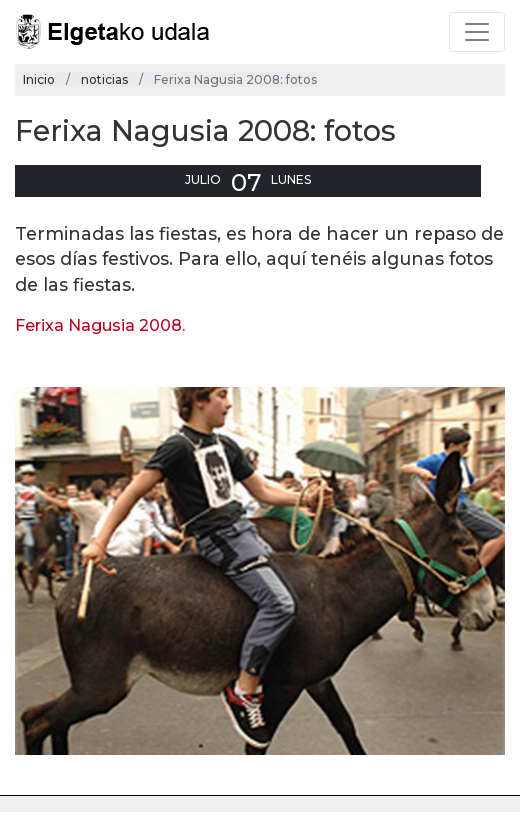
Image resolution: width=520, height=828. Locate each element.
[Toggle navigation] (477, 32)
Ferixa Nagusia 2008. (100, 325)
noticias (104, 79)
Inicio (39, 79)
